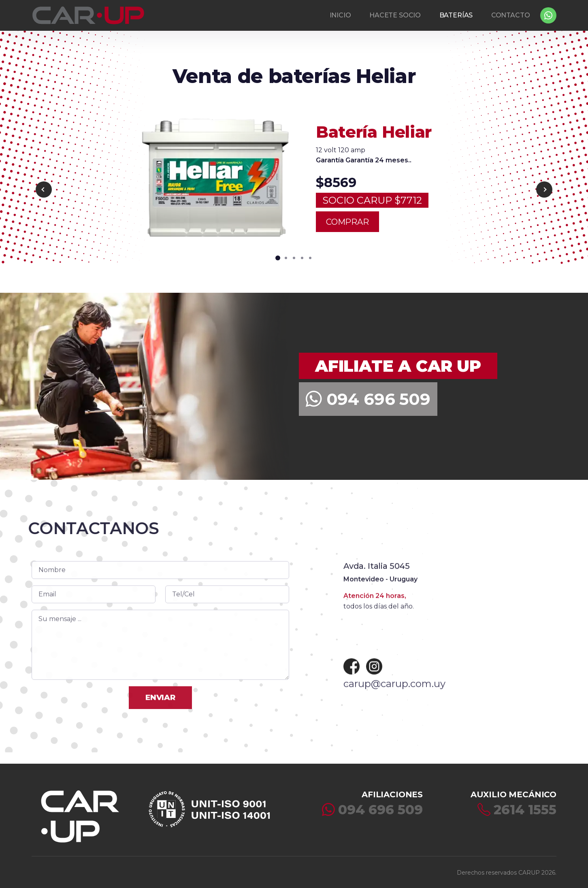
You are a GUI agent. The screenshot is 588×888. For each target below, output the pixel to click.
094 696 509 (368, 399)
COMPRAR (347, 218)
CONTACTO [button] (511, 15)
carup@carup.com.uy (394, 703)
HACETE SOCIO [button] (395, 15)
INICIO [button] (340, 15)
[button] (278, 254)
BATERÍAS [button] (456, 15)
